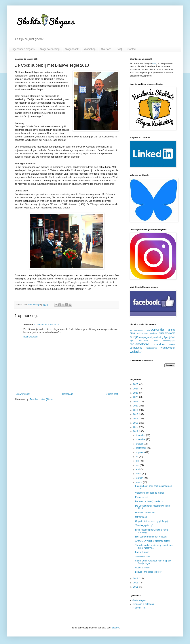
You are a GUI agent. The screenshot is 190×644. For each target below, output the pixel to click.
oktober (140, 444)
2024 (136, 389)
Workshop (90, 49)
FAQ (119, 49)
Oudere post (112, 394)
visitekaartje (152, 348)
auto (132, 333)
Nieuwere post (23, 394)
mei (138, 465)
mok (156, 341)
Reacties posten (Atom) (41, 399)
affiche (172, 330)
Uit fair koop (141, 517)
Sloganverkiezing (50, 49)
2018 (136, 414)
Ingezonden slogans (23, 49)
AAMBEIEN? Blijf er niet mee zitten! (153, 541)
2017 (136, 419)
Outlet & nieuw (142, 568)
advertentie (155, 330)
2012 (136, 583)
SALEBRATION (143, 557)
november (141, 439)
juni (138, 461)
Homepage (68, 394)
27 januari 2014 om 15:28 (46, 325)
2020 (136, 406)
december (141, 435)
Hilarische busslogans (143, 604)
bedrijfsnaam (142, 333)
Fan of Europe (142, 552)
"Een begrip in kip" (144, 525)
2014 (136, 431)
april (138, 469)
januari (139, 482)
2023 (136, 393)
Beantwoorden (30, 337)
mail (154, 64)
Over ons (106, 49)
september (141, 448)
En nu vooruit (142, 497)
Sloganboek (72, 49)
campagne (144, 337)
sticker (172, 345)
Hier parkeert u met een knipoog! (151, 537)
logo (132, 341)
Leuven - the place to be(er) (149, 572)
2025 (136, 384)
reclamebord (139, 344)
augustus (140, 452)
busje (134, 337)
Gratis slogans (139, 600)
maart (139, 474)
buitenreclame (167, 333)
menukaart (144, 341)
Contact (132, 49)
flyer (166, 337)
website (136, 352)
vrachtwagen (168, 348)
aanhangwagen (136, 330)
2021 (136, 402)
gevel (172, 337)
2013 (136, 578)
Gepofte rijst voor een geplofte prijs (152, 521)
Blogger (116, 628)
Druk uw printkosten (145, 513)
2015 (136, 427)
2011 (136, 587)
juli (137, 457)
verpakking (136, 348)
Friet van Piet (139, 608)
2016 (136, 423)
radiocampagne (169, 341)
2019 (136, 410)
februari (140, 478)
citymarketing (157, 337)
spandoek (159, 344)
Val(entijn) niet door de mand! (150, 493)
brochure (153, 333)
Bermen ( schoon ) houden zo (150, 501)
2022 (136, 397)
